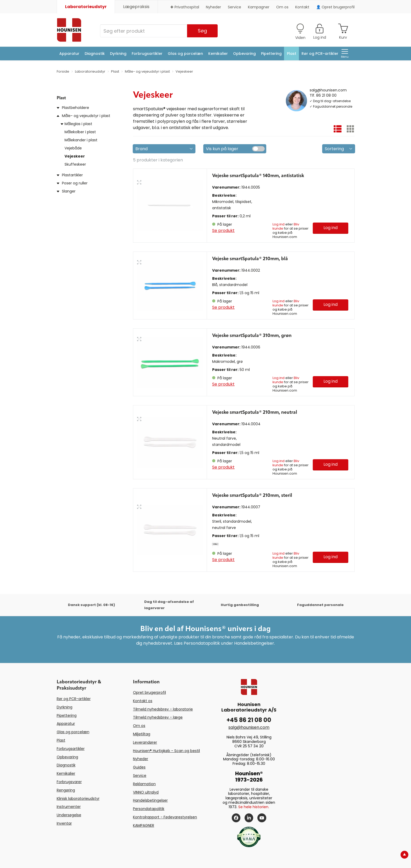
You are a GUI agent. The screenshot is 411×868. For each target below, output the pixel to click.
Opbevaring (244, 54)
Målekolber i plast (80, 132)
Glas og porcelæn (185, 54)
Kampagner (259, 7)
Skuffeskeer (75, 164)
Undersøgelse (69, 815)
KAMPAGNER (144, 825)
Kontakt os (143, 701)
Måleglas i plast (78, 124)
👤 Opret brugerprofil (335, 7)
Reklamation (144, 784)
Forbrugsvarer (69, 782)
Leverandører (145, 742)
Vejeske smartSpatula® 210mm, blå (250, 259)
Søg (202, 31)
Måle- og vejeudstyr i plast (86, 116)
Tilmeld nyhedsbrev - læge (158, 717)
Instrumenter (69, 807)
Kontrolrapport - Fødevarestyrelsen (165, 817)
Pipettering (271, 54)
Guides (139, 767)
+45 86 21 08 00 (249, 720)
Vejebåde (73, 148)
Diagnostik (95, 54)
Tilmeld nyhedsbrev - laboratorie (163, 709)
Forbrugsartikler (147, 54)
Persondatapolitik (149, 809)
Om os (282, 7)
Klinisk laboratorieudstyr (78, 799)
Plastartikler (72, 175)
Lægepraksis (136, 7)
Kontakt (302, 7)
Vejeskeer (75, 156)
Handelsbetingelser (150, 800)
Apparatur (69, 54)
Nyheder (213, 7)
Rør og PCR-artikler (320, 54)
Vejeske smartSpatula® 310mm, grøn (252, 336)
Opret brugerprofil (149, 692)
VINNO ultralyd (146, 792)
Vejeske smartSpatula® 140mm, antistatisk (258, 176)
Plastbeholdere (76, 108)
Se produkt (223, 231)
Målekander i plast (81, 140)
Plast (292, 54)
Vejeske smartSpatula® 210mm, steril (252, 496)
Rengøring (66, 790)
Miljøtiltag (142, 734)
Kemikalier (218, 54)
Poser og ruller (75, 183)
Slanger (69, 191)
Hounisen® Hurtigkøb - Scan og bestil (166, 751)
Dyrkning (118, 54)
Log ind (279, 224)
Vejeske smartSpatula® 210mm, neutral (255, 412)
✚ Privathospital (185, 7)
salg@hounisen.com (328, 90)
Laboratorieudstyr (86, 7)
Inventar (64, 823)
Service (235, 7)
